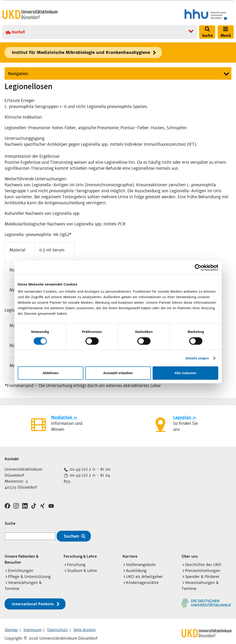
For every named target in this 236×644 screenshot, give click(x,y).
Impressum (32, 623)
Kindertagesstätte (142, 576)
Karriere (130, 550)
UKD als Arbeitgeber (144, 570)
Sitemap (11, 623)
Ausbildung (136, 564)
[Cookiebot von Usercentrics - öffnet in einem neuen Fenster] (198, 268)
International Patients (33, 597)
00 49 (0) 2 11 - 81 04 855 (87, 478)
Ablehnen (50, 373)
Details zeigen (197, 358)
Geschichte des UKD (203, 558)
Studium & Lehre (82, 564)
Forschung (76, 558)
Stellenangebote (141, 558)
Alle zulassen (185, 373)
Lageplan (182, 417)
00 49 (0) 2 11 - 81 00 (89, 469)
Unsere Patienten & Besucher (22, 553)
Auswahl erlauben (118, 373)
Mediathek (62, 417)
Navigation (18, 74)
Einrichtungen (21, 564)
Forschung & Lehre (80, 550)
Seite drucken (85, 623)
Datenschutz (58, 623)
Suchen (71, 530)
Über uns (190, 550)
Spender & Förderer (202, 570)
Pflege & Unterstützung (29, 570)
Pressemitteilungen (203, 564)
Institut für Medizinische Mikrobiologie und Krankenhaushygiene (81, 52)
